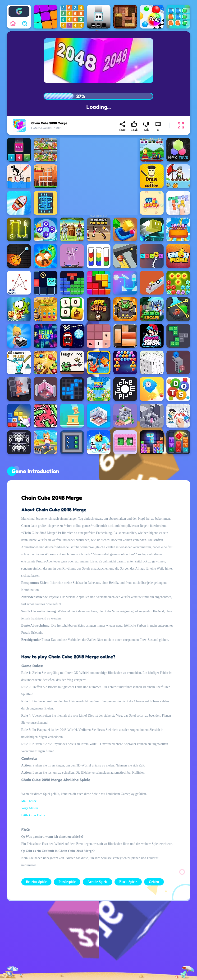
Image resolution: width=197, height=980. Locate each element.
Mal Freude (29, 801)
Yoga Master (30, 808)
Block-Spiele (128, 882)
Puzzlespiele (67, 882)
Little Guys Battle (33, 815)
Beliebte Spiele (37, 882)
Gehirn (154, 882)
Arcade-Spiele (97, 882)
